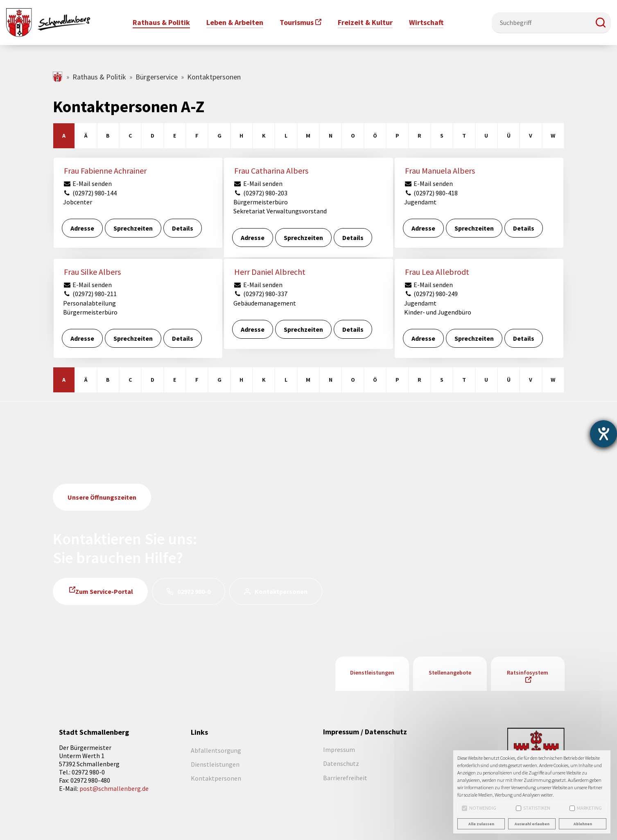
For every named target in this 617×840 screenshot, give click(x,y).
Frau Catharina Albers (271, 171)
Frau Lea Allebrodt (437, 272)
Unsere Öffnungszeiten (102, 497)
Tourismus (297, 22)
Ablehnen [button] (583, 824)
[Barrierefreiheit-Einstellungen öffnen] (603, 434)
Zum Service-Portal (104, 591)
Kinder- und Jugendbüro (438, 312)
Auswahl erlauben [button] (532, 824)
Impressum (339, 749)
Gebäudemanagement (265, 303)
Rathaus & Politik (99, 77)
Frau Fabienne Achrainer (105, 171)
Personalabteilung (89, 303)
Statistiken (533, 808)
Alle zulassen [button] (481, 824)
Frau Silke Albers (92, 272)
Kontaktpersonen (281, 591)
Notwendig (479, 808)
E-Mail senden (88, 183)
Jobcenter (78, 202)
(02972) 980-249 (431, 294)
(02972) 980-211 (90, 294)
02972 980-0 (194, 591)
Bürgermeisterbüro (261, 202)
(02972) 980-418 (431, 193)
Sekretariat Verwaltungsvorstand (280, 211)
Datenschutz (341, 763)
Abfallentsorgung (216, 750)
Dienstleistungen (372, 672)
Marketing (586, 808)
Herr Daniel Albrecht (270, 272)
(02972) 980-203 (260, 193)
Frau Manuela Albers (440, 171)
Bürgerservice (157, 77)
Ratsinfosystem (528, 672)
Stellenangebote (450, 672)
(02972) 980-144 (90, 193)
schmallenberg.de (58, 77)
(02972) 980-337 (260, 294)
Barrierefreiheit (345, 778)
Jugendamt (420, 202)
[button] (601, 23)
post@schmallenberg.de (114, 788)
